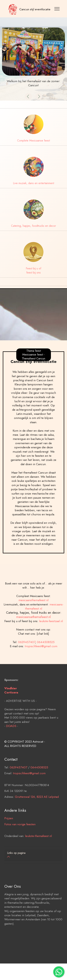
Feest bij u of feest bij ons (33, 270)
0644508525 (46, 651)
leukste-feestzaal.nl (51, 630)
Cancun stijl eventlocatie (35, 9)
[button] (28, 96)
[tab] (33, 855)
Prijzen (9, 827)
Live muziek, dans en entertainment (33, 183)
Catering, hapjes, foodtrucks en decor (33, 226)
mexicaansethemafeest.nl (33, 626)
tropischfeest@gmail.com (41, 655)
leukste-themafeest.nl (38, 845)
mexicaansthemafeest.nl (33, 609)
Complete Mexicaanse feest (33, 141)
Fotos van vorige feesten (20, 833)
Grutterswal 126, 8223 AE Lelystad (37, 806)
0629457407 (27, 651)
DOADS (11, 735)
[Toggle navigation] (57, 9)
